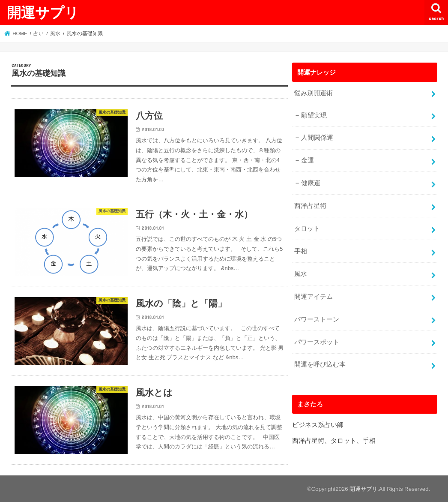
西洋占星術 (310, 206)
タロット (307, 228)
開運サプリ (43, 12)
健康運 (311, 183)
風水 (301, 274)
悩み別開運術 (314, 93)
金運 (308, 160)
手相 (301, 251)
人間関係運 (317, 138)
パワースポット (317, 342)
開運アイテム (314, 297)
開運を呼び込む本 (320, 364)
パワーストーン (317, 319)
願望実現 (314, 115)
